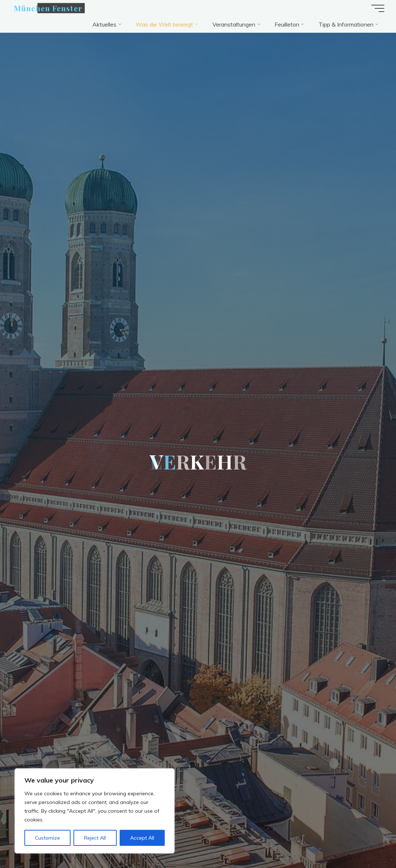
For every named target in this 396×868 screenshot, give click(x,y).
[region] (95, 811)
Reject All (95, 838)
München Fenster (48, 8)
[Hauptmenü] (378, 8)
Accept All (142, 838)
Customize (47, 838)
